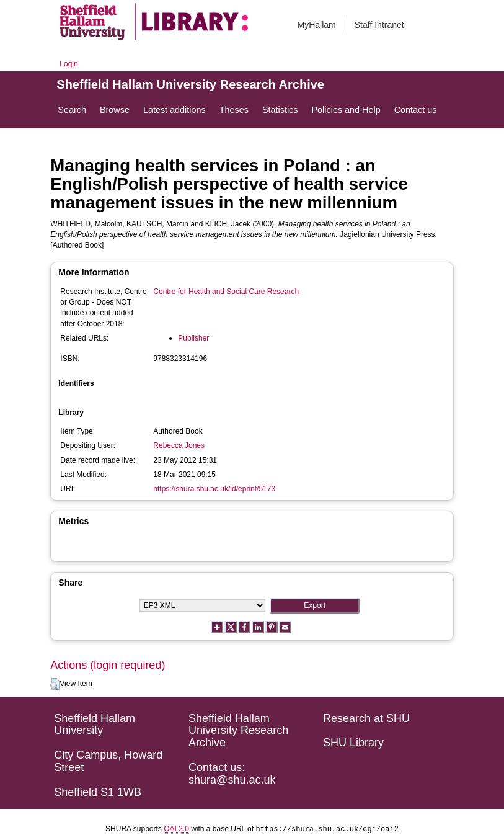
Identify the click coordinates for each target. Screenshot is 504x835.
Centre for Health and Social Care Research (226, 292)
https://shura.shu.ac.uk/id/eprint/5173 (214, 489)
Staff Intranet (379, 25)
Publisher (193, 338)
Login (69, 64)
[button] (55, 684)
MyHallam (317, 25)
